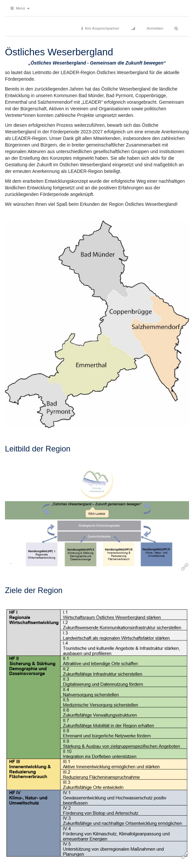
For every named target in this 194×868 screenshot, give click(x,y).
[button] (20, 8)
